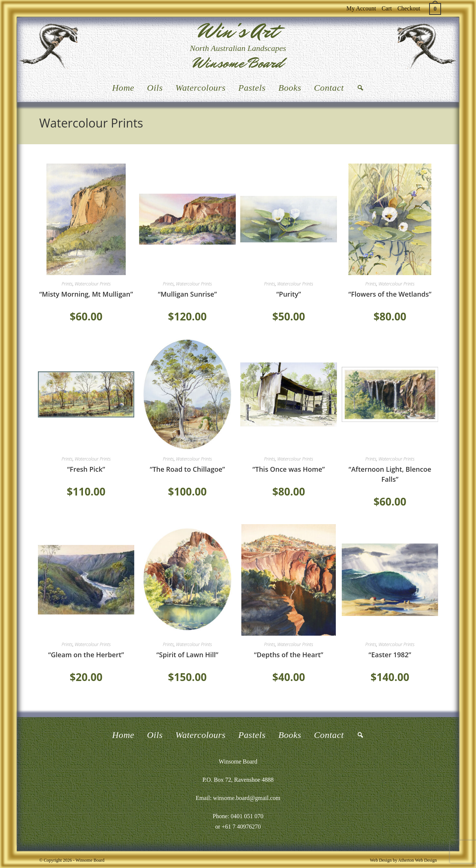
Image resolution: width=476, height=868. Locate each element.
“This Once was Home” (289, 469)
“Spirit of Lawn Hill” (187, 655)
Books (290, 88)
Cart (387, 8)
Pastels (252, 88)
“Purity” (289, 294)
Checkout (409, 8)
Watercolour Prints (93, 284)
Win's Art (238, 31)
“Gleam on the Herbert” (86, 655)
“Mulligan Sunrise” (188, 294)
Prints (67, 284)
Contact (329, 88)
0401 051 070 (247, 816)
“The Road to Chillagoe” (187, 469)
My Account (361, 8)
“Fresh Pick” (86, 469)
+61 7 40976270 (241, 827)
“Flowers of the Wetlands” (390, 294)
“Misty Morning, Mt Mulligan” (86, 294)
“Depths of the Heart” (289, 655)
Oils (155, 88)
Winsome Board (238, 63)
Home (123, 88)
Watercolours (201, 88)
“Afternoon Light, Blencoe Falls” (390, 474)
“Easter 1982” (390, 655)
